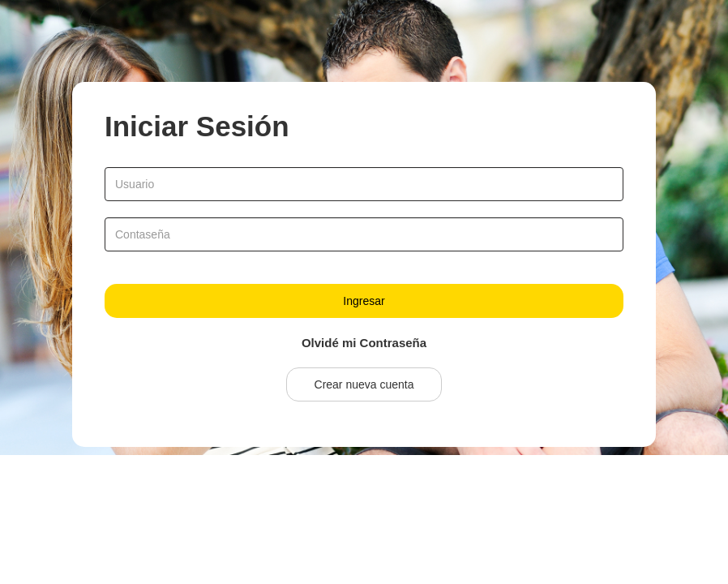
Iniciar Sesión (197, 126)
